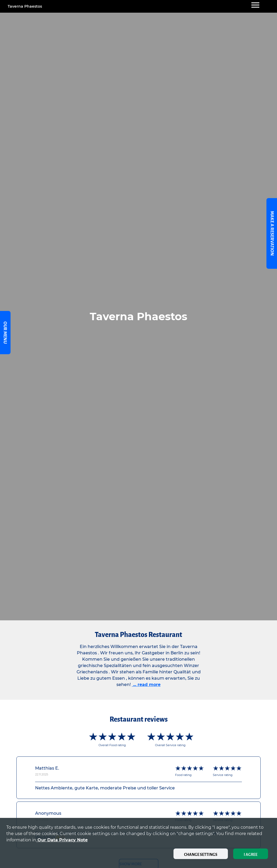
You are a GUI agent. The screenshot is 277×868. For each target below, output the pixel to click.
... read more (146, 685)
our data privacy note (62, 840)
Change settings (201, 855)
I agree (251, 855)
